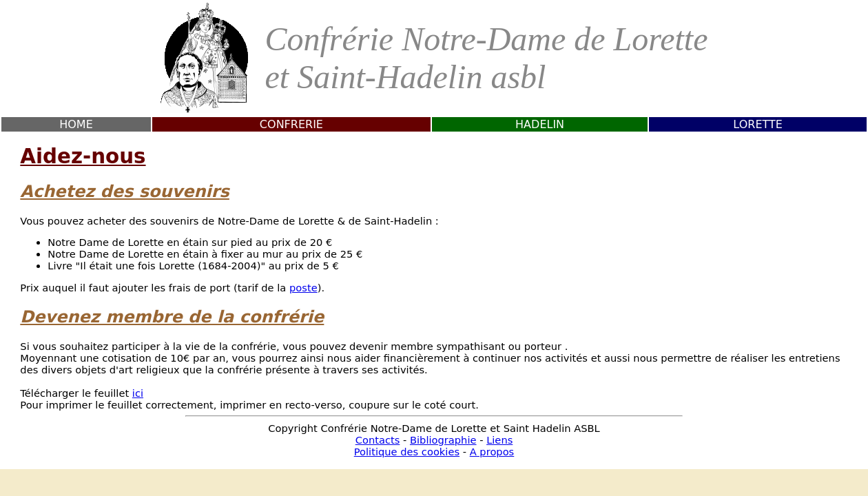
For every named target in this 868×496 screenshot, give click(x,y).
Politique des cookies (407, 452)
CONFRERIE (291, 124)
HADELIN (540, 124)
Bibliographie (443, 440)
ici (138, 393)
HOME (76, 124)
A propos (492, 452)
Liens (499, 440)
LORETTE (758, 124)
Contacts (378, 440)
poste (303, 288)
